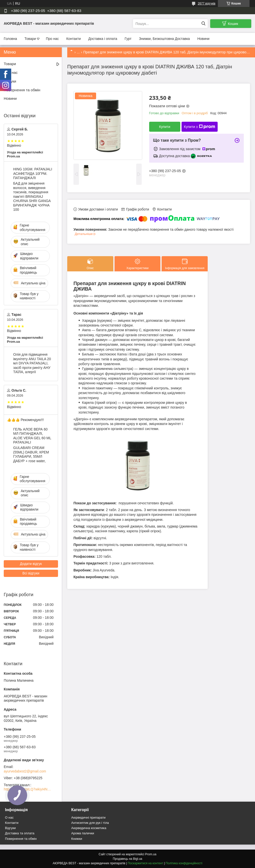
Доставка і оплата (103, 39)
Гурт (128, 39)
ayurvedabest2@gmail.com (25, 771)
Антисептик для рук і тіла (90, 823)
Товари (30, 39)
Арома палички (83, 833)
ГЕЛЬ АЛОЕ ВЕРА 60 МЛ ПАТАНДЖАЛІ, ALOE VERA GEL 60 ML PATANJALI (32, 436)
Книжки (77, 839)
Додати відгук (31, 564)
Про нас (52, 39)
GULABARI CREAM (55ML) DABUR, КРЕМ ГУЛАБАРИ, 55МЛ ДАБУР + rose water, (31, 454)
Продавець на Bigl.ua (127, 859)
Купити (165, 127)
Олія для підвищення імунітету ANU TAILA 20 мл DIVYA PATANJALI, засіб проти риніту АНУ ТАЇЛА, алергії (32, 363)
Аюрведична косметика (89, 828)
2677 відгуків (207, 3)
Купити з (200, 127)
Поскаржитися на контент (145, 863)
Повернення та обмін (22, 90)
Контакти (73, 39)
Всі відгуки (31, 573)
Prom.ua (151, 854)
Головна (10, 39)
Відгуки (10, 81)
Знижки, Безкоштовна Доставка (164, 39)
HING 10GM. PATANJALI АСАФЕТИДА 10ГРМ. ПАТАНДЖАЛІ (33, 173)
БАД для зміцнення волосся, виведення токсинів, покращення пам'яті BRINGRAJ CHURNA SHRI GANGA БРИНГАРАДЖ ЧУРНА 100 (32, 196)
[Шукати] (203, 24)
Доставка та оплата (20, 833)
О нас (9, 817)
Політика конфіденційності (184, 863)
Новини (203, 39)
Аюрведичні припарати (88, 817)
